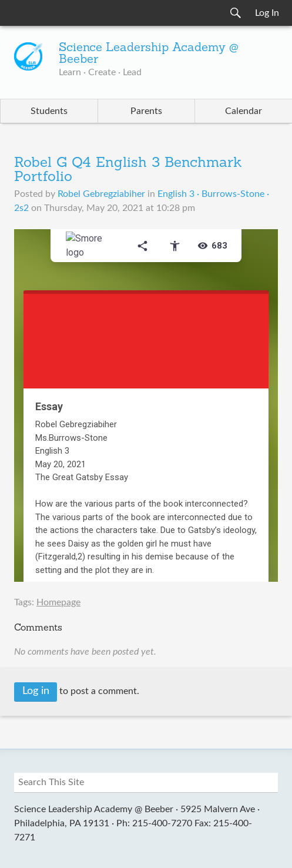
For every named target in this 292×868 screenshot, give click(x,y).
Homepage (58, 602)
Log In (267, 13)
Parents (146, 111)
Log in (36, 691)
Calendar (244, 111)
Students (49, 111)
